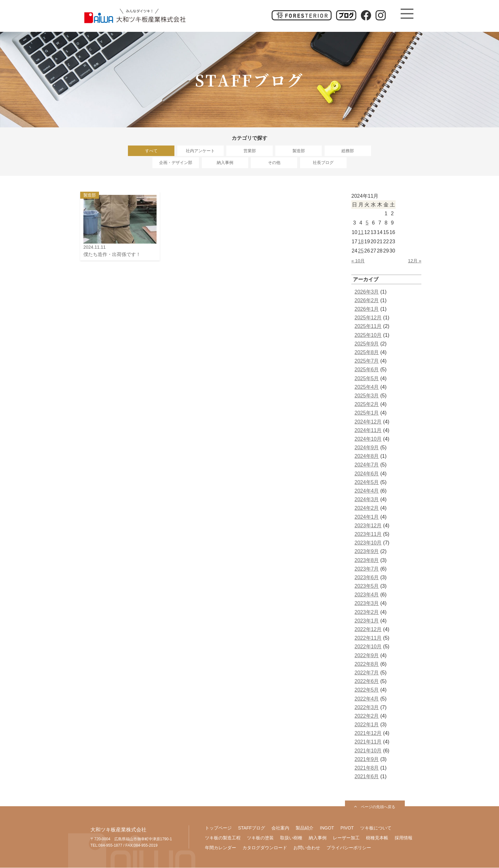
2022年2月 (367, 716)
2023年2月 (367, 612)
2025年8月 (367, 353)
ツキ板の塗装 (260, 838)
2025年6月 (367, 370)
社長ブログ (323, 163)
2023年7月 (367, 569)
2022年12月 (368, 630)
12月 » (415, 261)
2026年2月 (367, 301)
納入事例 (225, 163)
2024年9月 (367, 448)
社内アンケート (200, 151)
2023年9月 (367, 552)
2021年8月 (367, 768)
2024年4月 (367, 491)
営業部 (250, 151)
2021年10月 (368, 751)
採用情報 (404, 838)
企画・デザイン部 (176, 163)
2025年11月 (368, 327)
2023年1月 (367, 621)
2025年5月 (367, 379)
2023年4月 (367, 595)
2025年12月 (368, 318)
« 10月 (358, 261)
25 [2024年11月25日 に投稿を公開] (361, 251)
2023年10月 (368, 543)
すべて (151, 151)
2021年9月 (367, 760)
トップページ (218, 828)
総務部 (348, 151)
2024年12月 (368, 422)
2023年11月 (368, 534)
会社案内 (280, 828)
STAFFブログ (252, 828)
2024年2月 (367, 508)
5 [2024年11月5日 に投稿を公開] (367, 223)
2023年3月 (367, 604)
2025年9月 (367, 344)
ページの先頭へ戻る (378, 807)
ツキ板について (376, 828)
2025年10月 (368, 335)
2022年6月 (367, 682)
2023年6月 (367, 578)
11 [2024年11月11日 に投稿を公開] (361, 232)
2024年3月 (367, 500)
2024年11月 (368, 431)
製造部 (299, 151)
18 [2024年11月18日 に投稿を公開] (361, 242)
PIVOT (347, 828)
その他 (274, 163)
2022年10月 (368, 647)
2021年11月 (368, 742)
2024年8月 (367, 456)
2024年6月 (367, 474)
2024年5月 (367, 483)
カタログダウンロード (265, 848)
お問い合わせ (307, 848)
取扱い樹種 (291, 838)
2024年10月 (368, 439)
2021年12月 (368, 733)
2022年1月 (367, 725)
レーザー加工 (346, 838)
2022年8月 (367, 664)
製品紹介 (305, 828)
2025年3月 (367, 396)
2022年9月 (367, 656)
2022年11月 (368, 638)
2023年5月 (367, 586)
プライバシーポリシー (349, 848)
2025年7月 (367, 361)
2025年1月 (367, 413)
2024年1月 (367, 517)
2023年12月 (368, 526)
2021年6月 (367, 777)
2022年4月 (367, 699)
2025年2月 (367, 405)
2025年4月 (367, 387)
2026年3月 (367, 292)
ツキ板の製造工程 (223, 838)
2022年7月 (367, 673)
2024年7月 (367, 465)
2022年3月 (367, 708)
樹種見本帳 (377, 838)
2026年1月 (367, 309)
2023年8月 (367, 560)
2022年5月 (367, 690)
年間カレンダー (221, 848)
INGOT (327, 828)
